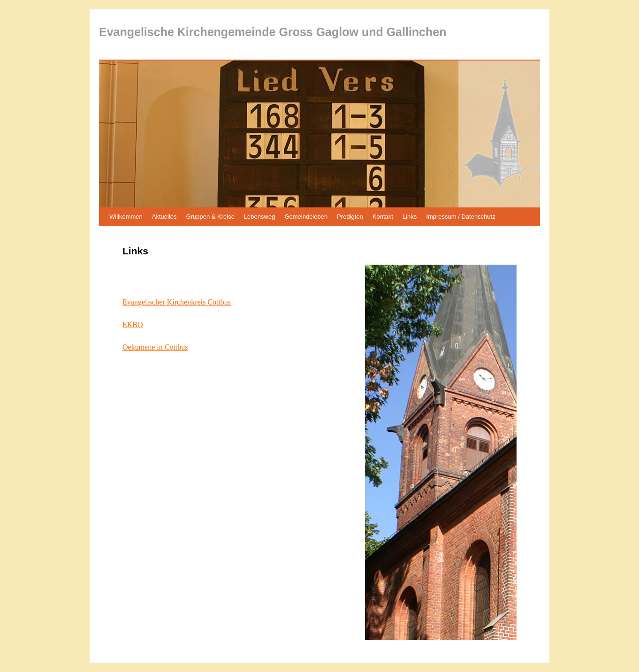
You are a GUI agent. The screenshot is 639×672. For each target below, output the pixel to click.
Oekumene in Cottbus (155, 347)
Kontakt (383, 217)
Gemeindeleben (306, 217)
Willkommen (126, 217)
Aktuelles (164, 217)
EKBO (133, 325)
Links (410, 217)
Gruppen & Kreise (210, 217)
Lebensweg (260, 217)
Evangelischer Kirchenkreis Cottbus (177, 302)
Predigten (350, 217)
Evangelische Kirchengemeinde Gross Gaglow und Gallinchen (273, 32)
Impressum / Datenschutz (460, 217)
